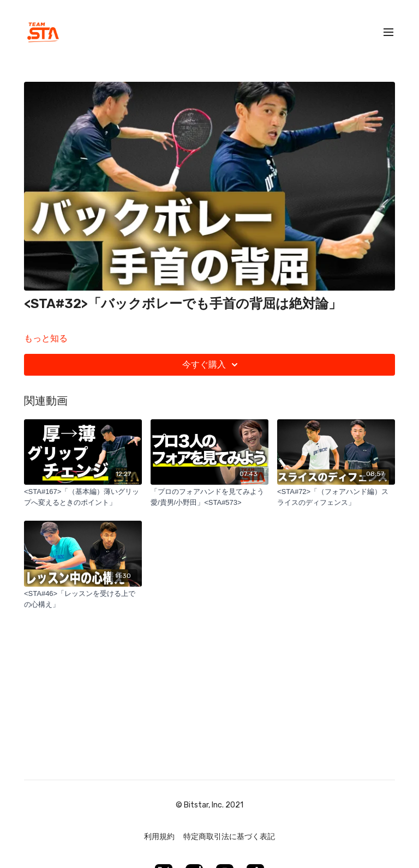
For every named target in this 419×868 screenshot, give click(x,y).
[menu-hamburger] (388, 32)
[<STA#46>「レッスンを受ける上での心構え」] (83, 599)
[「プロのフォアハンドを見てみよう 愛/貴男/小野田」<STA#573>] (209, 497)
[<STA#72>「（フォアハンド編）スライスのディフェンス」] (336, 497)
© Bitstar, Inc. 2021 (209, 805)
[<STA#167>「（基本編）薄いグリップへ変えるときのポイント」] (83, 497)
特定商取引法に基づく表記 (229, 837)
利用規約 (159, 837)
